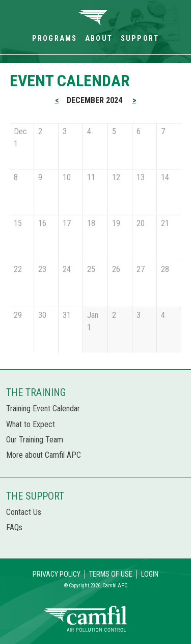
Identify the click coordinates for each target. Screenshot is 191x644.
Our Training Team (35, 440)
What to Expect (31, 424)
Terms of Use (111, 574)
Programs (54, 39)
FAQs (14, 527)
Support (140, 39)
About (99, 39)
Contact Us (24, 512)
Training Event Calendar (43, 408)
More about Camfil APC (44, 455)
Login (150, 574)
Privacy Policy (57, 574)
